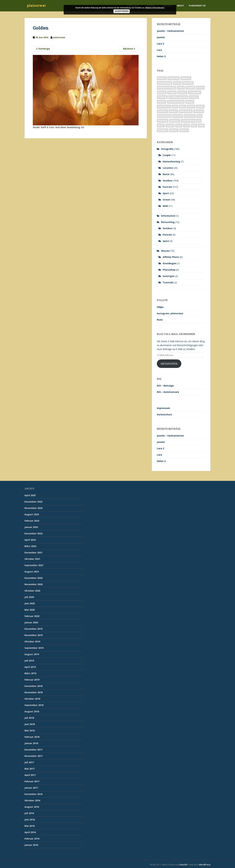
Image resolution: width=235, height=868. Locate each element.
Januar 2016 (31, 845)
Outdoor (168, 181)
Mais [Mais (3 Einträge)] (182, 107)
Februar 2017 (32, 781)
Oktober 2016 (32, 800)
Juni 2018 (30, 724)
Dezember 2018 (33, 686)
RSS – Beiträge (165, 386)
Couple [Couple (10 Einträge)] (190, 88)
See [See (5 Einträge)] (200, 116)
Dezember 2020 (33, 578)
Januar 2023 (31, 527)
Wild (165, 206)
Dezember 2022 (33, 533)
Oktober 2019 (32, 642)
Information (168, 216)
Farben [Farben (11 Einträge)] (172, 92)
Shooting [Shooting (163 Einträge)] (163, 121)
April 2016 (30, 832)
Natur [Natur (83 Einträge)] (200, 107)
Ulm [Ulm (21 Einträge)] (194, 125)
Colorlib (183, 865)
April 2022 (30, 540)
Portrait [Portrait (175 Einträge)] (199, 111)
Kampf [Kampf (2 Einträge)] (190, 102)
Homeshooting (171, 161)
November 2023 (34, 508)
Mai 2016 (30, 826)
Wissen (165, 251)
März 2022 (30, 546)
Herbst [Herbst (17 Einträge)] (162, 102)
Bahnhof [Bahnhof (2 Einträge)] (186, 78)
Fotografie (167, 149)
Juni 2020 (30, 603)
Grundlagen (170, 263)
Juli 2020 (29, 597)
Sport (166, 193)
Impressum (163, 408)
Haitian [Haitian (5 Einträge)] (194, 97)
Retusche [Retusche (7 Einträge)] (190, 116)
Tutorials (168, 282)
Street (166, 200)
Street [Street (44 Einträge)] (170, 125)
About (180, 6)
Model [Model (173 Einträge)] (191, 107)
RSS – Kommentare (168, 392)
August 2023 (32, 514)
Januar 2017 (31, 788)
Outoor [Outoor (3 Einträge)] (173, 111)
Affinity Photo (171, 257)
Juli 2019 (29, 661)
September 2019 (34, 648)
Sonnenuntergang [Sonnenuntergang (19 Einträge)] (191, 121)
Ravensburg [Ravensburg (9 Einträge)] (164, 116)
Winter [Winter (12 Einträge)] (174, 130)
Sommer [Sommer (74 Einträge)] (175, 121)
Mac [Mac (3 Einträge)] (175, 107)
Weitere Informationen (155, 8)
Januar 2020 (31, 622)
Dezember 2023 (33, 502)
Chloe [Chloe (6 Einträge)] (181, 88)
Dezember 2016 (33, 794)
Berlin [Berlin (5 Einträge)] (177, 83)
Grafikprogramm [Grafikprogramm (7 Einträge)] (178, 97)
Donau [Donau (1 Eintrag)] (200, 88)
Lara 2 (160, 44)
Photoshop (169, 270)
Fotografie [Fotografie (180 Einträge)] (195, 92)
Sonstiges (169, 276)
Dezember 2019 (33, 629)
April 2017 (30, 775)
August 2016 (32, 807)
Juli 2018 (29, 718)
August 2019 (32, 654)
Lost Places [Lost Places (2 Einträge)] (164, 107)
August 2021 (32, 572)
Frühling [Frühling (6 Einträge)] (162, 97)
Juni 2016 (30, 820)
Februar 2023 (32, 521)
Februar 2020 (32, 616)
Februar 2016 (32, 839)
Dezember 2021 (33, 553)
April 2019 (30, 667)
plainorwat (36, 6)
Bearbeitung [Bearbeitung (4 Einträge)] (164, 83)
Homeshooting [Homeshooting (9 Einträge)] (176, 102)
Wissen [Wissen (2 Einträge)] (184, 130)
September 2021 (34, 565)
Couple (167, 155)
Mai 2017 (30, 769)
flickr (160, 320)
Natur (166, 174)
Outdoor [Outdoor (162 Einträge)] (162, 111)
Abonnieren (169, 364)
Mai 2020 (30, 610)
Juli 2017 (29, 762)
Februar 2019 (32, 680)
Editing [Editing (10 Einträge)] (162, 92)
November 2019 (34, 635)
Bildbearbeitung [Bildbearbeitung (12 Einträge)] (166, 88)
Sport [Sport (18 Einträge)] (161, 125)
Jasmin (161, 37)
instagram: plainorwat (170, 313)
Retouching (168, 222)
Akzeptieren (122, 11)
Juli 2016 (29, 813)
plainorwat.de (197, 6)
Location (168, 168)
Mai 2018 (30, 731)
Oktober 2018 (32, 699)
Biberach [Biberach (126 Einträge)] (188, 83)
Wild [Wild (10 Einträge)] (201, 125)
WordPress (205, 865)
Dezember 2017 (33, 750)
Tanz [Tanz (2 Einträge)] (179, 125)
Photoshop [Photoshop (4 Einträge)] (186, 111)
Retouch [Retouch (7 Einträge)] (178, 116)
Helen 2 (161, 56)
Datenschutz (164, 414)
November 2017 (34, 756)
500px (160, 307)
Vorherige (43, 49)
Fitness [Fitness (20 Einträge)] (182, 92)
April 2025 (30, 495)
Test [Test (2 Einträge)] (187, 125)
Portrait (167, 187)
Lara (159, 50)
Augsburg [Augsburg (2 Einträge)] (173, 78)
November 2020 (34, 584)
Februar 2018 (32, 737)
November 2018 (34, 692)
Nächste (129, 49)
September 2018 (34, 705)
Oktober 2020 (32, 591)
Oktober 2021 (32, 559)
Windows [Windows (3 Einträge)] (163, 130)
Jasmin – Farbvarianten (170, 31)
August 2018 (32, 711)
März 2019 (30, 673)
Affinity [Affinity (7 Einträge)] (162, 78)
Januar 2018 (31, 743)
